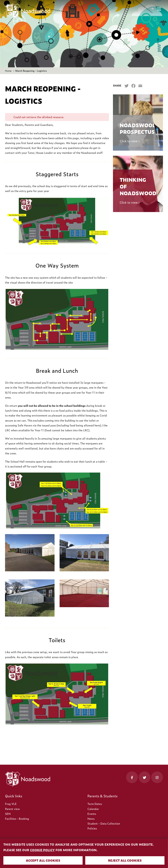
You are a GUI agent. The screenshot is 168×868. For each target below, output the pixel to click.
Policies (92, 828)
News (91, 819)
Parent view (12, 809)
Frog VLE (11, 804)
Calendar (93, 809)
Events (92, 814)
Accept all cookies (43, 860)
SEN (8, 814)
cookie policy (42, 850)
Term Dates (95, 804)
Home (8, 71)
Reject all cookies (125, 860)
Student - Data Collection (104, 823)
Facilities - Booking (17, 819)
